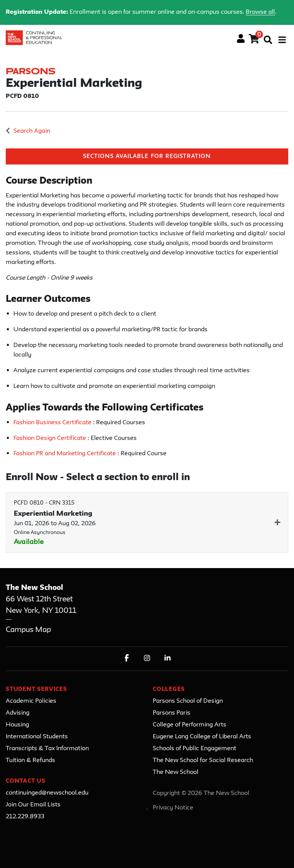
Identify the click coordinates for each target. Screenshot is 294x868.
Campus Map (28, 630)
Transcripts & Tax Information (47, 749)
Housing (17, 725)
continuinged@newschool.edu (47, 793)
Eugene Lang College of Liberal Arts (202, 737)
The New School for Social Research (203, 761)
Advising (18, 713)
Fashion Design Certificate (51, 438)
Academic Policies (31, 701)
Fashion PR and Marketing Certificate (65, 454)
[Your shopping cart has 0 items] (254, 40)
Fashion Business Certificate (53, 423)
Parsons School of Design (188, 701)
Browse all (260, 12)
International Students (37, 737)
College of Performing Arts (189, 725)
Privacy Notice (173, 808)
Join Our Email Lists (33, 805)
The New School (176, 772)
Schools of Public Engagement (194, 749)
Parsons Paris (171, 713)
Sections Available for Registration (147, 157)
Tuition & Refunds (30, 761)
